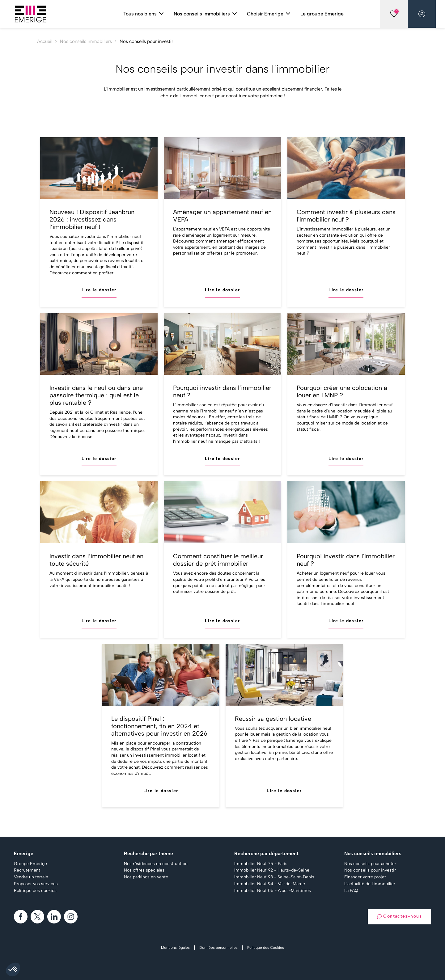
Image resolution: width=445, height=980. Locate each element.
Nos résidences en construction (156, 864)
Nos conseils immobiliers (86, 41)
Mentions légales (175, 948)
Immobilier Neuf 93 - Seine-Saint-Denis (274, 877)
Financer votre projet (365, 877)
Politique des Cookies (266, 948)
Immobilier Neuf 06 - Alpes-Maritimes (273, 891)
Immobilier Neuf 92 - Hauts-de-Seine (272, 870)
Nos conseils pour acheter (370, 864)
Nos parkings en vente (146, 877)
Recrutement (27, 870)
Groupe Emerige (30, 864)
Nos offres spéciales (144, 870)
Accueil (45, 41)
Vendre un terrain (31, 877)
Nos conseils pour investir (370, 870)
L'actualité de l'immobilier (370, 884)
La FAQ (351, 891)
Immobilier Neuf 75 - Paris (261, 864)
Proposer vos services (36, 884)
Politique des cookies (35, 891)
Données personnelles (218, 948)
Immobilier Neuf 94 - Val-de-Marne (270, 884)
